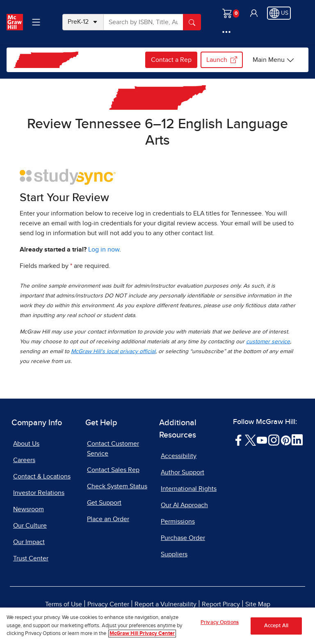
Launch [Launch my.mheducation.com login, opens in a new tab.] (222, 60)
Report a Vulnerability (165, 604)
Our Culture (30, 526)
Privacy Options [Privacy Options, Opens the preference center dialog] (220, 625)
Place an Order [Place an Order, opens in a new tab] (108, 519)
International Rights (189, 489)
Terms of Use (64, 604)
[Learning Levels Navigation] (36, 22)
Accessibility (179, 456)
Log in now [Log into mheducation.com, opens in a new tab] (104, 249)
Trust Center (31, 558)
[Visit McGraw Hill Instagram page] (274, 440)
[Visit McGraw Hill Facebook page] (239, 440)
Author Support (183, 472)
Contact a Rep (171, 60)
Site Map (258, 604)
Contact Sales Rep (113, 470)
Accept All (276, 629)
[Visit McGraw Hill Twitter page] (250, 440)
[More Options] (226, 32)
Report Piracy (221, 604)
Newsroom (29, 509)
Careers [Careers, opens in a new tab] (24, 460)
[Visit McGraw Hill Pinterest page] (286, 440)
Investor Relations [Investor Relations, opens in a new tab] (39, 493)
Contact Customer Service (113, 449)
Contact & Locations (42, 476)
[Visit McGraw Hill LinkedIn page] (297, 440)
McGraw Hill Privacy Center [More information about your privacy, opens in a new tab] (142, 637)
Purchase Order (183, 538)
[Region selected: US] (279, 13)
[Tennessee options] (274, 60)
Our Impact (29, 542)
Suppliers (174, 554)
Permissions (178, 522)
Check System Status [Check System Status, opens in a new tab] (117, 486)
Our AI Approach (184, 505)
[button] (254, 13)
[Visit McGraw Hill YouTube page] (262, 440)
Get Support (104, 503)
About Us (26, 444)
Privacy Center (108, 604)
